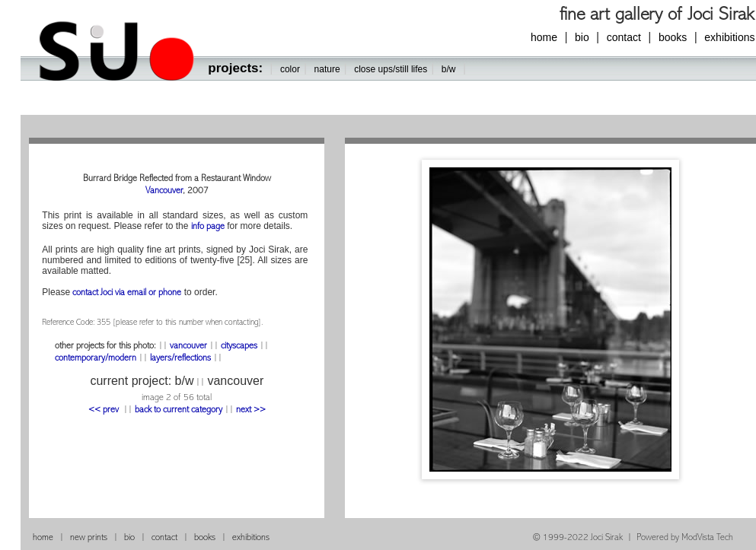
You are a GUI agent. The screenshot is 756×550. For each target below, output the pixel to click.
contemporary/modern (97, 359)
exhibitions (251, 538)
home (544, 37)
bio (582, 37)
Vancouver (164, 191)
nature (327, 69)
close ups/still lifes (391, 69)
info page (208, 227)
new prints (89, 538)
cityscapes (239, 347)
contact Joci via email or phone (127, 293)
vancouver (188, 347)
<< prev (105, 410)
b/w (449, 69)
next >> (251, 410)
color (290, 69)
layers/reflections (180, 359)
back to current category (179, 410)
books (673, 37)
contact (624, 37)
